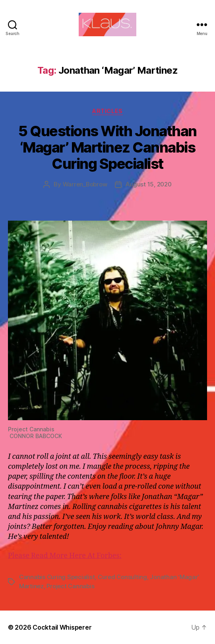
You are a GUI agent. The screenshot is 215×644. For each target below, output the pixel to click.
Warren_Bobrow (85, 184)
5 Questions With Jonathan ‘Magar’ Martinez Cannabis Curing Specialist (107, 147)
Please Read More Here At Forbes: (65, 556)
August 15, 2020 (148, 184)
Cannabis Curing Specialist (57, 577)
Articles (107, 111)
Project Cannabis (70, 586)
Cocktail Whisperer (62, 627)
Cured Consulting (122, 577)
